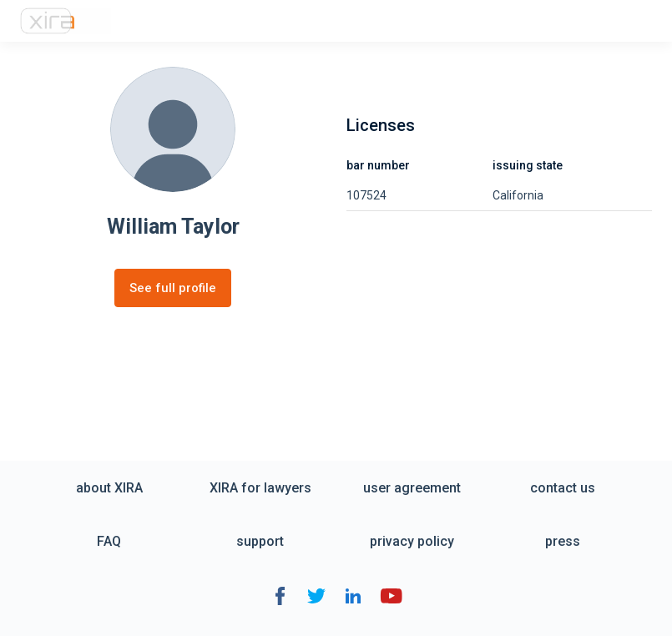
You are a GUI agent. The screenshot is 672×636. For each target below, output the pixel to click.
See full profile (173, 288)
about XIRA (109, 488)
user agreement (412, 488)
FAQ (109, 541)
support (260, 541)
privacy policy (412, 541)
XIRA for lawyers (260, 488)
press (563, 541)
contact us (563, 488)
